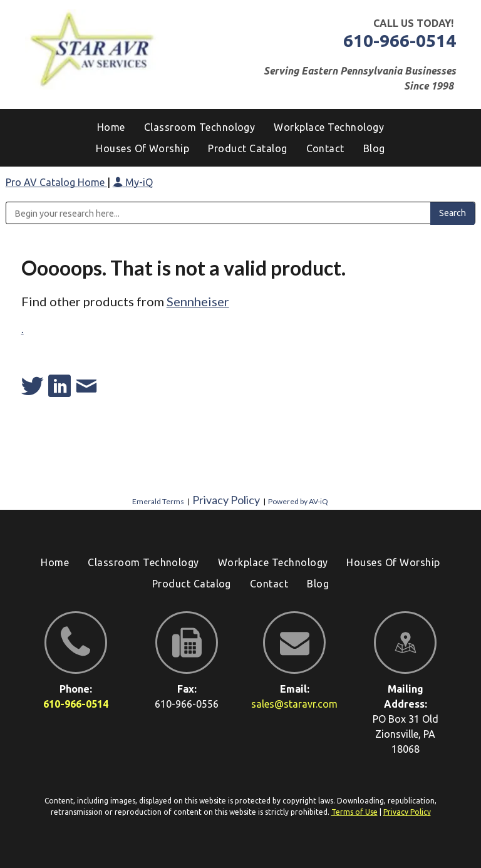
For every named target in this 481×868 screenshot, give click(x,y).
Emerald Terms (158, 501)
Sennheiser (198, 301)
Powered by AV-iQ (298, 501)
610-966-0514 (400, 40)
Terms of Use (354, 812)
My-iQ (133, 182)
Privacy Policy (226, 500)
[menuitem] (374, 148)
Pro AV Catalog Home (56, 182)
